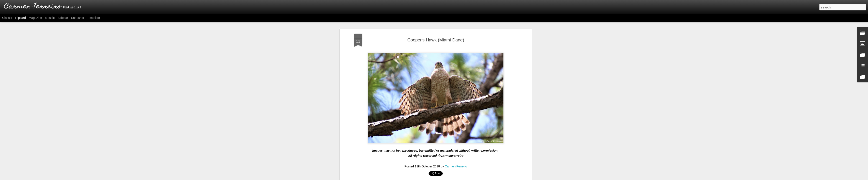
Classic (7, 18)
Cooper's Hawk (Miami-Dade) (436, 40)
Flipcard (20, 18)
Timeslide (93, 18)
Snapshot (78, 18)
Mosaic (50, 18)
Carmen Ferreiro (456, 166)
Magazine (35, 18)
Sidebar (63, 18)
